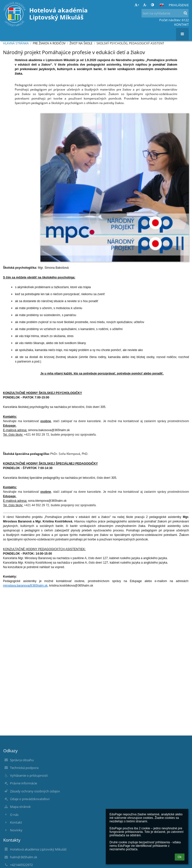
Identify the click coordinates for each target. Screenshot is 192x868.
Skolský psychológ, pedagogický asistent (130, 43)
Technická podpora (24, 768)
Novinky (16, 830)
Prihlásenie (179, 5)
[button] (161, 5)
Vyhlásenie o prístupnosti (29, 775)
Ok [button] (180, 857)
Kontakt (16, 822)
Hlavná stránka (16, 43)
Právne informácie (23, 783)
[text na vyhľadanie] (165, 13)
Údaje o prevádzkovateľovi (30, 799)
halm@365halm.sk (24, 857)
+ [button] (137, 5)
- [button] (145, 5)
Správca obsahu (22, 760)
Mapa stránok (20, 807)
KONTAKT (181, 24)
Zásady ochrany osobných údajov (35, 791)
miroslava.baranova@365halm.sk (25, 586)
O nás (14, 815)
